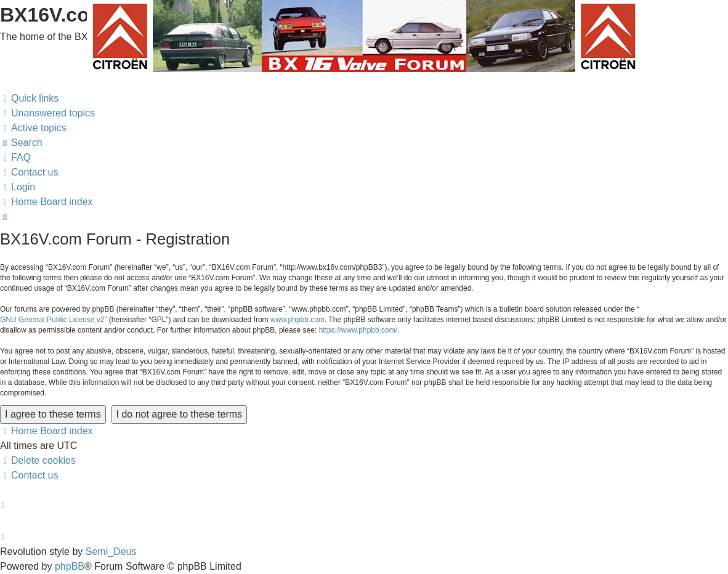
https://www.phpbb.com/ (358, 330)
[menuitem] (47, 113)
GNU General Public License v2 (52, 320)
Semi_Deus (111, 552)
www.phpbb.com (297, 320)
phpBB (70, 566)
